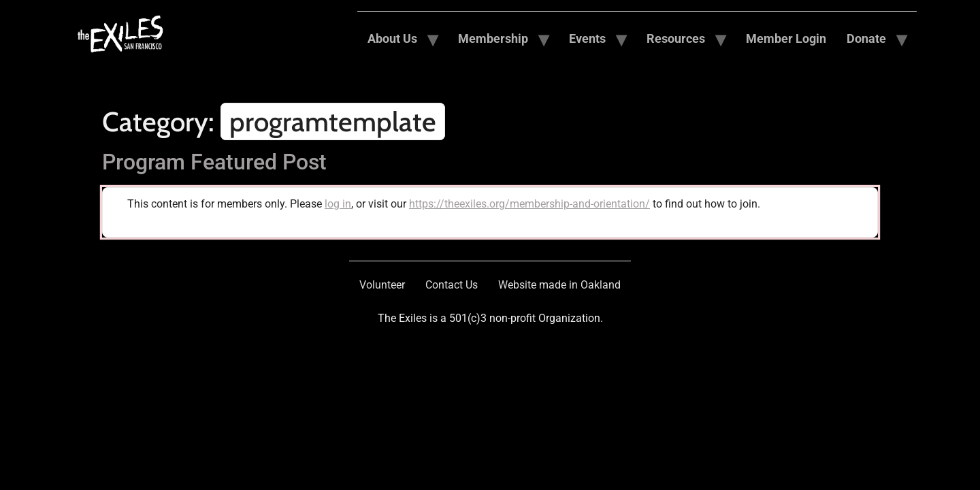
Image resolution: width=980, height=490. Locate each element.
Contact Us (452, 285)
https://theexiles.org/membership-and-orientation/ (529, 204)
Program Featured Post (214, 162)
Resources (676, 38)
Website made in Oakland (559, 285)
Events (587, 38)
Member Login (786, 38)
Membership (493, 38)
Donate (866, 38)
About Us (392, 38)
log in (338, 204)
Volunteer (382, 285)
